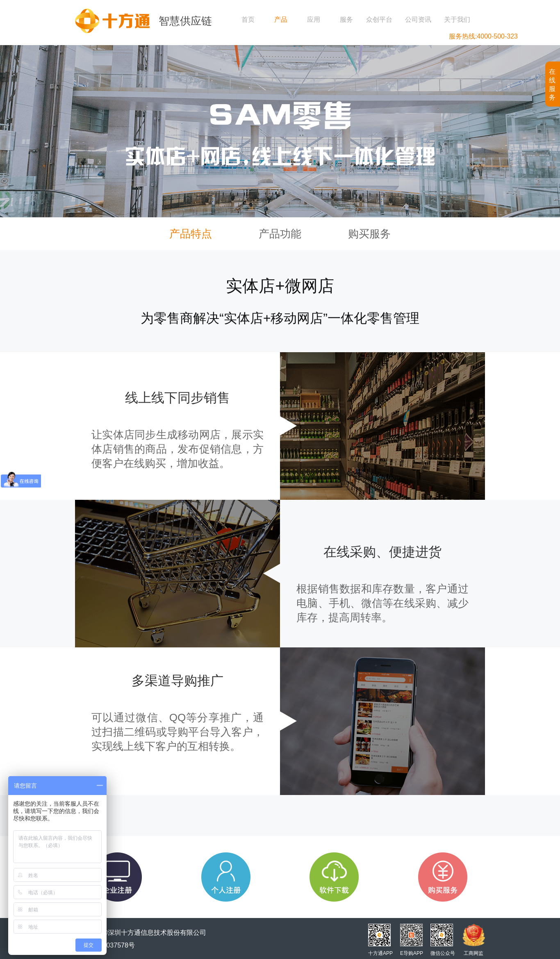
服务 (346, 19)
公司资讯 (418, 19)
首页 (248, 19)
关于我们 (457, 19)
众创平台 (379, 19)
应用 (314, 19)
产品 (281, 19)
